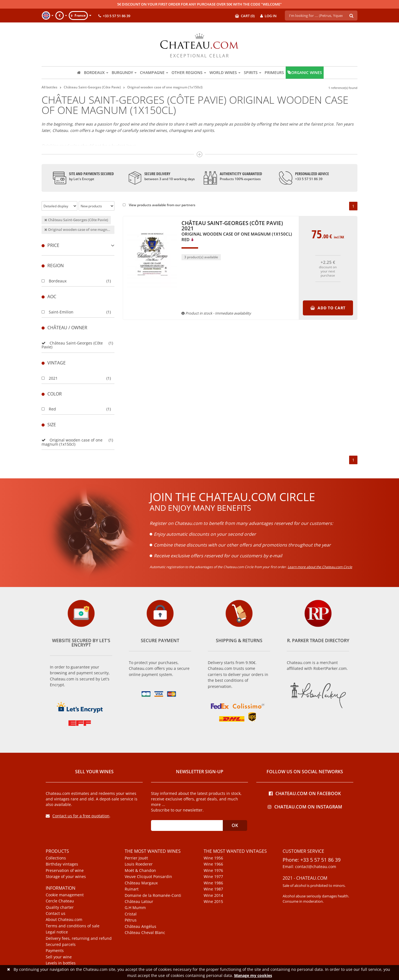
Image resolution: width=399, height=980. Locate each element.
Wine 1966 (213, 864)
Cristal (131, 914)
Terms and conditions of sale (73, 926)
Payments (55, 951)
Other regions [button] (189, 72)
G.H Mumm (135, 908)
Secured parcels (61, 945)
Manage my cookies (253, 975)
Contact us (56, 913)
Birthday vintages (62, 864)
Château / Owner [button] (64, 328)
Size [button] (49, 425)
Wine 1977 (213, 877)
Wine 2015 (213, 902)
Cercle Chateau (60, 901)
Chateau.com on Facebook (305, 793)
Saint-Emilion (57, 312)
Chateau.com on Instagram (305, 806)
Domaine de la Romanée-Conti (153, 895)
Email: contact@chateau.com (309, 867)
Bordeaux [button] (96, 72)
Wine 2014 (213, 895)
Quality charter (60, 907)
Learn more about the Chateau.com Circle (320, 567)
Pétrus (131, 920)
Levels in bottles (61, 963)
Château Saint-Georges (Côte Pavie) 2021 (237, 231)
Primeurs (274, 72)
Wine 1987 (213, 889)
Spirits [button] (253, 72)
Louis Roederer (139, 864)
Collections (56, 858)
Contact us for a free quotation (78, 816)
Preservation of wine (65, 871)
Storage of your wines (66, 877)
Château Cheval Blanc (145, 933)
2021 (50, 378)
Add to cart (328, 308)
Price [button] (78, 245)
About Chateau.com (64, 920)
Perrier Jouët (136, 858)
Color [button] (52, 394)
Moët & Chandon (140, 871)
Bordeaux (54, 281)
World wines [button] (225, 72)
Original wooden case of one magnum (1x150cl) (79, 229)
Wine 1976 (213, 871)
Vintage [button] (54, 363)
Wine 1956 (213, 858)
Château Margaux (141, 883)
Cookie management (65, 895)
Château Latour (139, 902)
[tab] (78, 245)
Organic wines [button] (305, 72)
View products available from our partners (159, 205)
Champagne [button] (154, 72)
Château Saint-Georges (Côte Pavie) (76, 220)
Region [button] (53, 266)
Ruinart (132, 889)
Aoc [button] (49, 297)
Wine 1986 (213, 883)
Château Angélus (140, 927)
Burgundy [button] (124, 72)
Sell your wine (59, 957)
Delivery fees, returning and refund (79, 938)
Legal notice (57, 932)
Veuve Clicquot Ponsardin (148, 877)
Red (49, 409)
